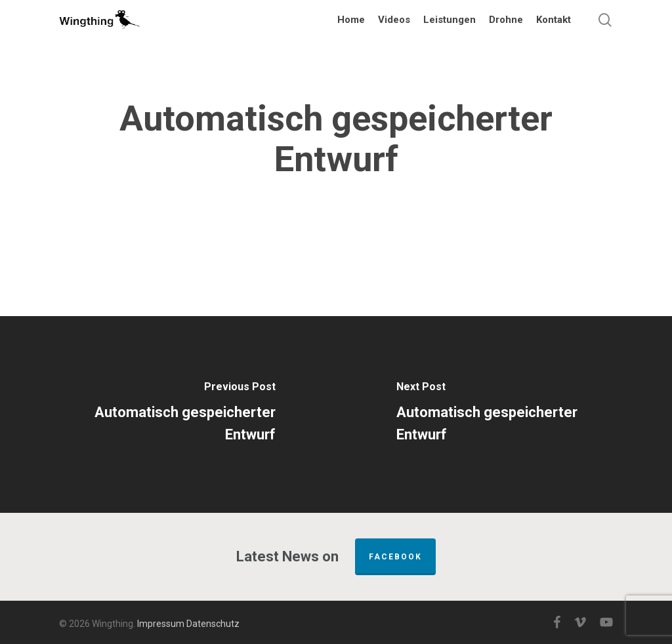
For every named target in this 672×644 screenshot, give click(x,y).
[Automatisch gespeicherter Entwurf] (168, 414)
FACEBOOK (395, 557)
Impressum (161, 624)
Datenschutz (213, 624)
